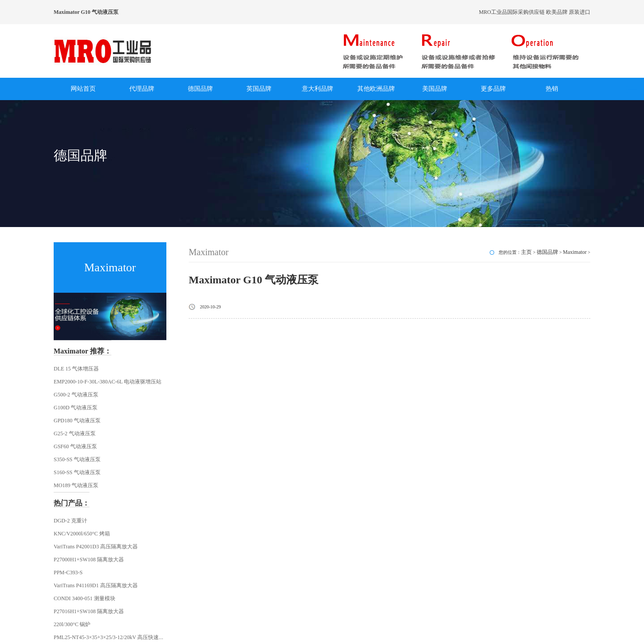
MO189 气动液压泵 (76, 485)
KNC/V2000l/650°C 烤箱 (82, 534)
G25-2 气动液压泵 (75, 434)
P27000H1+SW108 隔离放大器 (89, 560)
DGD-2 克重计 (70, 521)
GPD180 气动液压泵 (77, 421)
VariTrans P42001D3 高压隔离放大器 (96, 547)
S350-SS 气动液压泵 (77, 459)
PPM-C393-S (68, 572)
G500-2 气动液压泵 (76, 395)
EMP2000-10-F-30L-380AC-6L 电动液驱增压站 (108, 382)
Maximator (575, 252)
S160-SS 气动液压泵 (77, 472)
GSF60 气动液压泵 (75, 446)
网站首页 (83, 89)
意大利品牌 (318, 89)
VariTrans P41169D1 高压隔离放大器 (96, 585)
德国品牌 (200, 89)
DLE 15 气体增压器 (76, 369)
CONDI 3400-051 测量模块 (85, 598)
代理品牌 (142, 89)
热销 (552, 89)
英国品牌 (259, 89)
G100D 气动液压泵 (76, 408)
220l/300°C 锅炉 (72, 624)
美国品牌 (435, 89)
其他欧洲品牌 (376, 89)
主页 (526, 252)
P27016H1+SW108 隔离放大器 (89, 611)
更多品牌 (493, 89)
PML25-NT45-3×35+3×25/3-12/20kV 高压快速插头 (112, 637)
